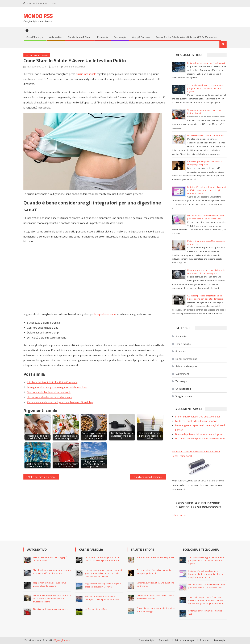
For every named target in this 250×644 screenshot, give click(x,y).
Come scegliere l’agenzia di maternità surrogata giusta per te (205, 163)
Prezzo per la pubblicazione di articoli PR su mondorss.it (187, 37)
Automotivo (56, 37)
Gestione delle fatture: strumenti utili (49, 392)
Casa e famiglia (35, 37)
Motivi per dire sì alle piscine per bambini (43, 477)
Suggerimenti (182, 374)
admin (55, 67)
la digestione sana (105, 314)
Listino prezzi (179, 515)
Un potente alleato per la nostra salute (50, 397)
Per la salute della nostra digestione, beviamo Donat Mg (60, 402)
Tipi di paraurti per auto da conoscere (50, 609)
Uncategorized (183, 389)
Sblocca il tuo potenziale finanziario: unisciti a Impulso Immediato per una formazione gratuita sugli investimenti (206, 600)
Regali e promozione (186, 359)
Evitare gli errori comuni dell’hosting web (207, 63)
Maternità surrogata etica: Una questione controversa (206, 242)
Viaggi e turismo (141, 37)
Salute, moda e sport (80, 37)
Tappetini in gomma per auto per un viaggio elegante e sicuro (50, 584)
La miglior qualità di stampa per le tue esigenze (149, 477)
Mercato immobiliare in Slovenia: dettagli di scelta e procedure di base (102, 598)
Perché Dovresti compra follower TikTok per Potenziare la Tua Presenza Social (206, 217)
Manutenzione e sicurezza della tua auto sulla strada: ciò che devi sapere (206, 272)
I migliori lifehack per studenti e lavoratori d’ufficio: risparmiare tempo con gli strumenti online (207, 190)
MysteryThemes (62, 640)
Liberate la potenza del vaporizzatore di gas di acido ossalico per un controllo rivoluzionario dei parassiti (103, 573)
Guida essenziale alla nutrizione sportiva (206, 135)
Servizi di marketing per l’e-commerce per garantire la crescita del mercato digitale (205, 88)
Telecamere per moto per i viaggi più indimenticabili (204, 112)
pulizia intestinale (86, 74)
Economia (103, 37)
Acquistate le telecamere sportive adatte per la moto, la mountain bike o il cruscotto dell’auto (52, 599)
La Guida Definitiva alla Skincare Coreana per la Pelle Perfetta (155, 597)
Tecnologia (120, 37)
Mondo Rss (38, 16)
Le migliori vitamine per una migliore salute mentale (57, 387)
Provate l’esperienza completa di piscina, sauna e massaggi (156, 610)
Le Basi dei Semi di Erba (96, 609)
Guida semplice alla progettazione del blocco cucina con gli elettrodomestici (205, 297)
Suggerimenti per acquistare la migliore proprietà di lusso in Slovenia (103, 585)
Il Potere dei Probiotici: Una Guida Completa (52, 382)
